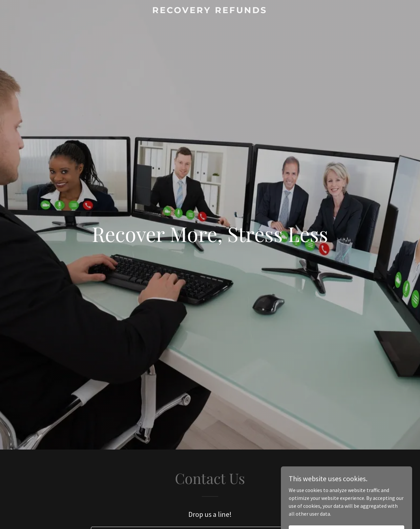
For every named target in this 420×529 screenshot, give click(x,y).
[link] (210, 11)
